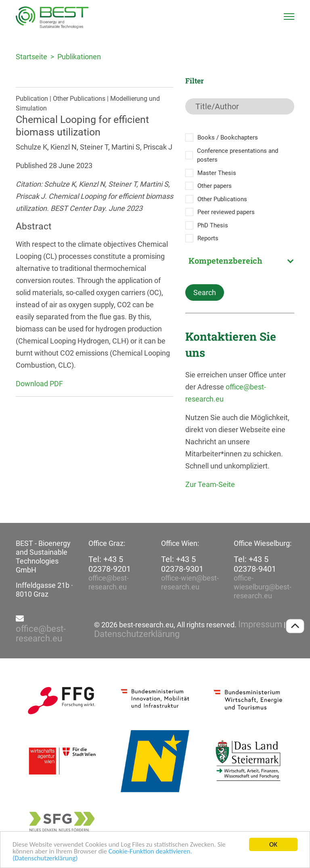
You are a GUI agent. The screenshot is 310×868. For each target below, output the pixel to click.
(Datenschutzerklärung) (45, 859)
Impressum (260, 624)
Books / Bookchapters (228, 137)
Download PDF (39, 384)
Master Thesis (217, 173)
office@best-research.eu (109, 582)
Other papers (215, 186)
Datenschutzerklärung (137, 634)
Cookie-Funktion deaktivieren (150, 852)
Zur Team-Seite (210, 484)
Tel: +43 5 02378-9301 (182, 564)
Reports (208, 238)
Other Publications (222, 199)
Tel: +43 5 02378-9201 (110, 564)
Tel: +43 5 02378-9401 (255, 564)
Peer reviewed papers (226, 212)
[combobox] (240, 260)
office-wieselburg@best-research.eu (263, 587)
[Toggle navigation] (289, 17)
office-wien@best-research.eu (190, 582)
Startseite (31, 57)
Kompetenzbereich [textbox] (225, 260)
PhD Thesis (213, 225)
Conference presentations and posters (238, 155)
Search (205, 292)
